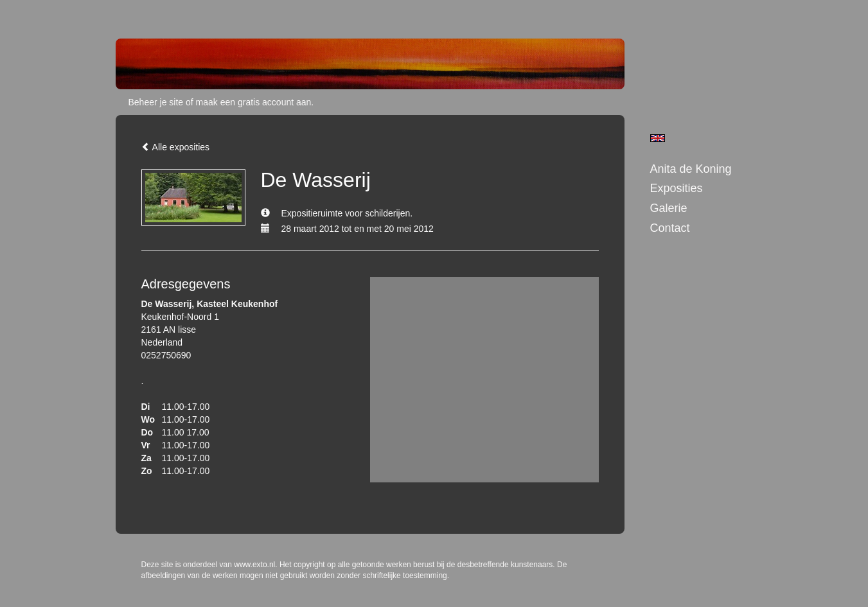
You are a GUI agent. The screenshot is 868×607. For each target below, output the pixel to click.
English (658, 138)
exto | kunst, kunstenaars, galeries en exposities (152, 13)
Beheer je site (156, 102)
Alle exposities (176, 147)
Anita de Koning (691, 169)
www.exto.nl (254, 565)
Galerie (669, 208)
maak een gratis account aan (254, 102)
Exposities (677, 188)
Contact (670, 228)
